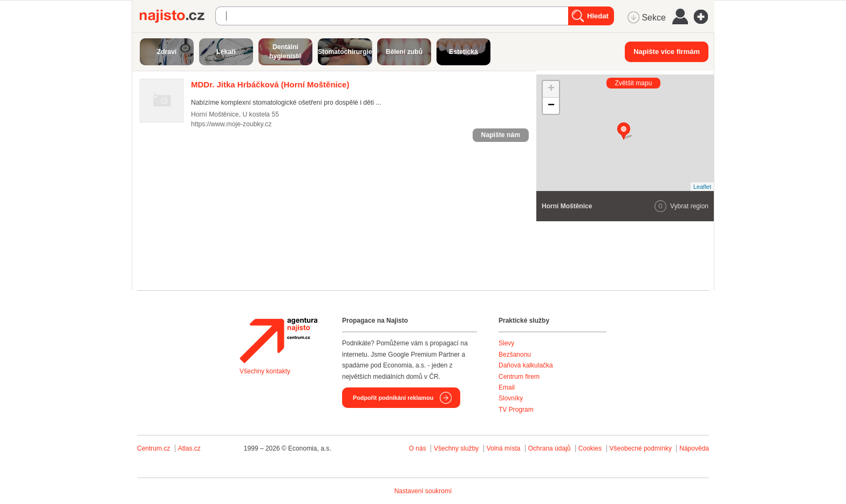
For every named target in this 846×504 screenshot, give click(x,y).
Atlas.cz (189, 448)
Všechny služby (457, 448)
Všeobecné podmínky (641, 448)
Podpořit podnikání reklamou (393, 398)
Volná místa (504, 448)
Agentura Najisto (278, 340)
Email (507, 387)
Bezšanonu (515, 355)
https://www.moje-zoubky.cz (231, 124)
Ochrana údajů (550, 448)
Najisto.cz (178, 16)
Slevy (506, 343)
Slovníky (511, 398)
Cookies (590, 448)
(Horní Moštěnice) (270, 84)
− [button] (551, 106)
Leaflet (702, 187)
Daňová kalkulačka (526, 365)
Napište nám (501, 135)
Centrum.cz (153, 448)
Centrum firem (519, 377)
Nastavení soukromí (423, 491)
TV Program (516, 410)
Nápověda (694, 448)
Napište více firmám (667, 52)
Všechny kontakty (265, 371)
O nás (418, 448)
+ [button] (551, 89)
